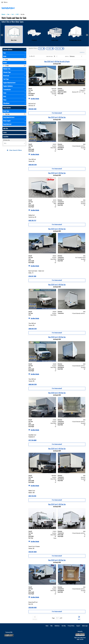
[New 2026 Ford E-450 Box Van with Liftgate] (57, 62)
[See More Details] (34, 99)
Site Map (64, 626)
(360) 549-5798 (32, 165)
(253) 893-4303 (32, 607)
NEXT (79, 618)
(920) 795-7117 (32, 220)
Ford (41, 48)
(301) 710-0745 (32, 496)
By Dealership (6, 140)
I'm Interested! (57, 113)
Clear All (82, 52)
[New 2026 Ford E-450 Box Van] (57, 285)
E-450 (49, 48)
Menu (4, 2)
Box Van (59, 48)
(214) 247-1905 (32, 276)
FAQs (51, 626)
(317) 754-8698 (32, 440)
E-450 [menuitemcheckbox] (7, 66)
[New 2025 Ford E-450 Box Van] (57, 117)
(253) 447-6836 (32, 552)
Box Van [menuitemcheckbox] (7, 114)
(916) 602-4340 (32, 109)
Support (78, 626)
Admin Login (85, 626)
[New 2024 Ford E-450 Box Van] (57, 504)
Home (47, 626)
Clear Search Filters (14, 150)
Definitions (57, 626)
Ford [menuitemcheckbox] (6, 59)
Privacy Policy (71, 626)
